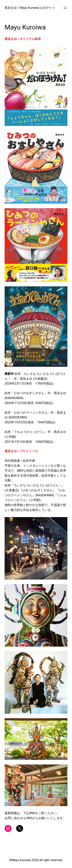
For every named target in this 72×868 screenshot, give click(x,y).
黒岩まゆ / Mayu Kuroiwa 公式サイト (30, 8)
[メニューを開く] (65, 8)
